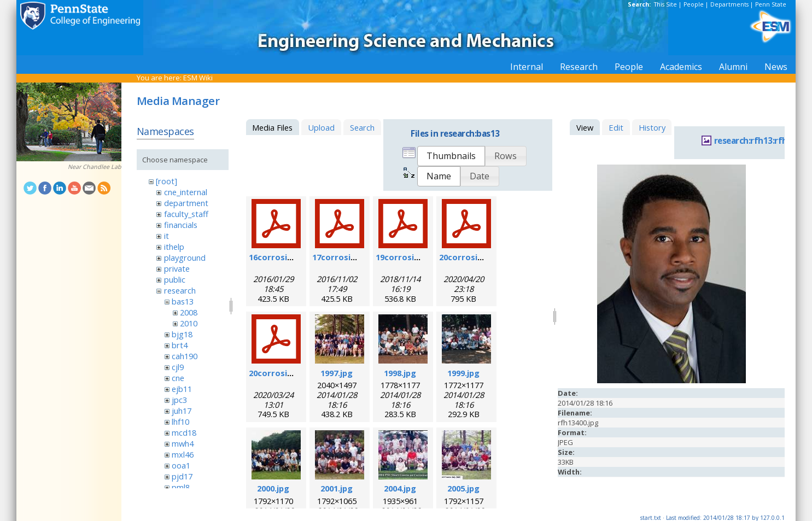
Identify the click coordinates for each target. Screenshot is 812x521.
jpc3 (179, 400)
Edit (616, 127)
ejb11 (182, 389)
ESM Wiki (198, 78)
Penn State (771, 4)
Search (362, 127)
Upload (321, 127)
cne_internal (186, 192)
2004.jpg (400, 488)
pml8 (181, 487)
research (180, 290)
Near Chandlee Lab (95, 167)
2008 (189, 312)
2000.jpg (273, 488)
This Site (665, 4)
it (167, 236)
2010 (189, 323)
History (652, 127)
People (694, 4)
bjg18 (182, 334)
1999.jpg (463, 373)
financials (181, 225)
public (175, 279)
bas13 (183, 301)
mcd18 (184, 432)
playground (185, 257)
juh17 (182, 411)
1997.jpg (337, 373)
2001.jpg (337, 488)
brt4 (180, 345)
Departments (729, 4)
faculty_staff (186, 214)
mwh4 (183, 443)
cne (178, 378)
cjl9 (178, 367)
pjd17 (182, 476)
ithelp (174, 247)
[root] (167, 181)
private (177, 268)
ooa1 (181, 465)
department (186, 203)
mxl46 (183, 454)
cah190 (185, 356)
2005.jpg (463, 488)
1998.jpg (400, 373)
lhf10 (180, 422)
